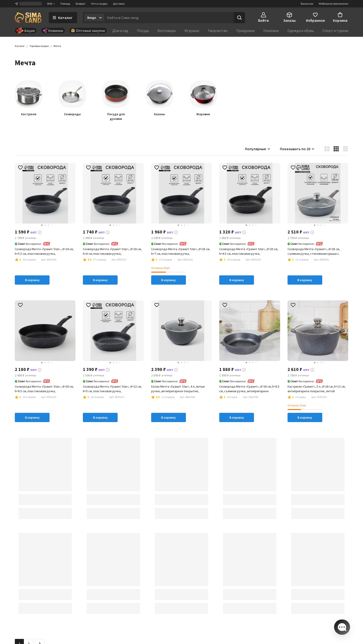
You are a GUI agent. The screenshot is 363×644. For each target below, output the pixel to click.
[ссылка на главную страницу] (28, 18)
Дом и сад (120, 31)
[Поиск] (239, 18)
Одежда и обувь (301, 31)
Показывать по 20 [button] (297, 149)
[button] (57, 46)
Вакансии (307, 4)
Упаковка (271, 31)
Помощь (65, 4)
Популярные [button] (258, 149)
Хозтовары (167, 31)
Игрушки (192, 31)
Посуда (143, 31)
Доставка (119, 4)
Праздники (246, 31)
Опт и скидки (99, 4)
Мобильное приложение (333, 4)
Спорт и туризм (335, 31)
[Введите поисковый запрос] (169, 18)
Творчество (218, 31)
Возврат (81, 4)
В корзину (32, 280)
